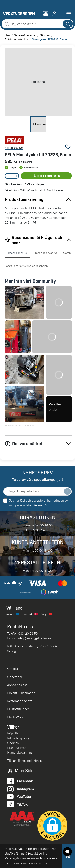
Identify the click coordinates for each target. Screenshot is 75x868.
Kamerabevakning (20, 753)
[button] (38, 82)
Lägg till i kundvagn (46, 176)
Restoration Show (19, 701)
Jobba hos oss (17, 685)
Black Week (15, 717)
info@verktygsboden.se (34, 638)
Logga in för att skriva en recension (26, 266)
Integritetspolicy (18, 738)
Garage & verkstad (25, 35)
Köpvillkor (14, 733)
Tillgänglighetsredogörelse (25, 761)
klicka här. (41, 863)
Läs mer (40, 505)
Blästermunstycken (17, 39)
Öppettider (15, 677)
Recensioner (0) (17, 253)
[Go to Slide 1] (38, 124)
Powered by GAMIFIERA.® (19, 426)
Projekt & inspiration (21, 693)
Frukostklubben (18, 709)
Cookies (13, 743)
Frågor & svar (16, 748)
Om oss (13, 669)
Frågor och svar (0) (45, 253)
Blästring (45, 35)
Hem (8, 35)
